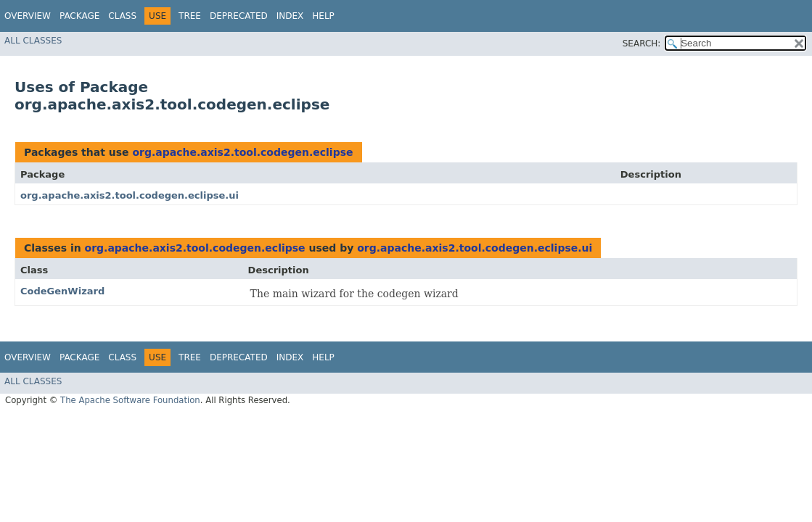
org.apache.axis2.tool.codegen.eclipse (242, 152)
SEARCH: (642, 43)
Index (290, 16)
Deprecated (239, 16)
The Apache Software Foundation (130, 400)
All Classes (33, 41)
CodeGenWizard (62, 291)
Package (79, 16)
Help (323, 16)
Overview (28, 16)
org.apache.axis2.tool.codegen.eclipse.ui (130, 195)
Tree (190, 16)
